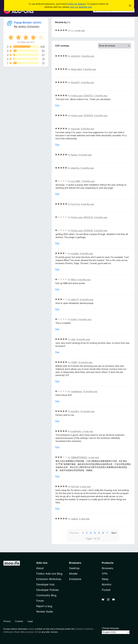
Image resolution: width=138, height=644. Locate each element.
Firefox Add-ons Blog (49, 574)
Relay (105, 579)
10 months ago (85, 362)
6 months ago (101, 115)
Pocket (106, 590)
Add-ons (42, 563)
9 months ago (88, 204)
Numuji (74, 155)
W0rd (74, 280)
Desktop (74, 568)
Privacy (7, 621)
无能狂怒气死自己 (79, 457)
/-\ (72, 30)
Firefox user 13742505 (82, 115)
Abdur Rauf (76, 69)
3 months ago (88, 56)
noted (31, 629)
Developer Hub (45, 584)
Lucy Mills (76, 181)
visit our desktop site (81, 7)
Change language (110, 628)
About (40, 568)
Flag (57, 105)
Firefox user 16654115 (82, 217)
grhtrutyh (75, 56)
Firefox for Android (76, 4)
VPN (105, 574)
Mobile (73, 574)
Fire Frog (75, 204)
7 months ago (88, 181)
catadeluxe (76, 391)
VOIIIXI (74, 362)
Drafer (74, 319)
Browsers (107, 568)
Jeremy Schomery (29, 26)
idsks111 (75, 299)
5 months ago (87, 82)
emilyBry (75, 411)
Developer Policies (47, 590)
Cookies (19, 621)
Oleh (73, 339)
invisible (75, 253)
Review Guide (45, 612)
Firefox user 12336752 (82, 96)
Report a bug (44, 606)
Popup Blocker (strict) (28, 22)
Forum (40, 601)
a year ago (80, 30)
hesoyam (75, 129)
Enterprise (75, 579)
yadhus (74, 519)
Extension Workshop (49, 579)
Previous (74, 533)
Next (114, 533)
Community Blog (46, 595)
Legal (30, 621)
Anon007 (75, 82)
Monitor (107, 584)
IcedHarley (76, 431)
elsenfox (75, 168)
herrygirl (75, 486)
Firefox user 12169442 (82, 230)
